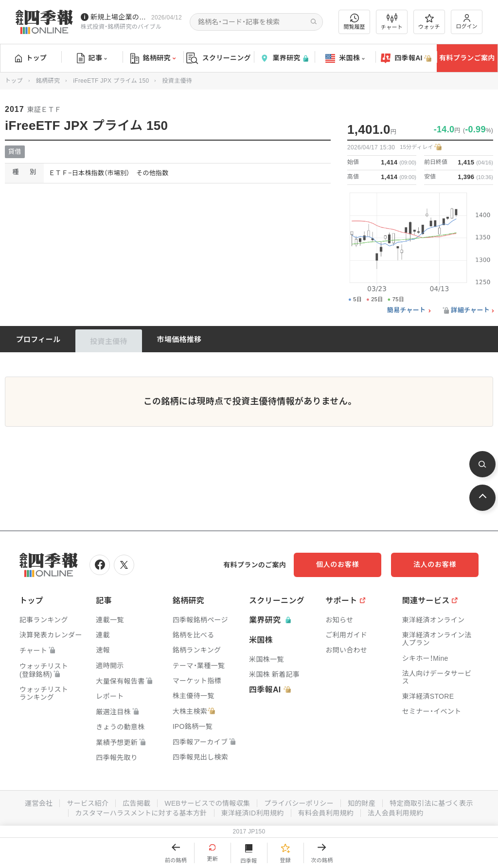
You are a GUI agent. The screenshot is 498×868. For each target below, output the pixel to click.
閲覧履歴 (355, 22)
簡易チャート (407, 310)
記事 (92, 58)
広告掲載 (136, 803)
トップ (31, 58)
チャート (392, 22)
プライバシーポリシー (299, 803)
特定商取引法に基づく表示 (431, 803)
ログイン (467, 22)
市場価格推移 (179, 339)
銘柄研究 (153, 58)
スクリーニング (219, 58)
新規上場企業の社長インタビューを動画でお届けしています (119, 17)
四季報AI (406, 58)
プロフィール (38, 339)
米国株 (345, 58)
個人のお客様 (338, 564)
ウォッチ (429, 22)
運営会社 (39, 803)
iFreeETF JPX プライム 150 (111, 81)
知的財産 (362, 803)
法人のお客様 (435, 564)
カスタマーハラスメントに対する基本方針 (141, 813)
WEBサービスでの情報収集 (207, 803)
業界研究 (284, 58)
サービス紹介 (88, 803)
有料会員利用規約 (326, 813)
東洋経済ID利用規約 (253, 813)
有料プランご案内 (467, 58)
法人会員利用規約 (395, 813)
